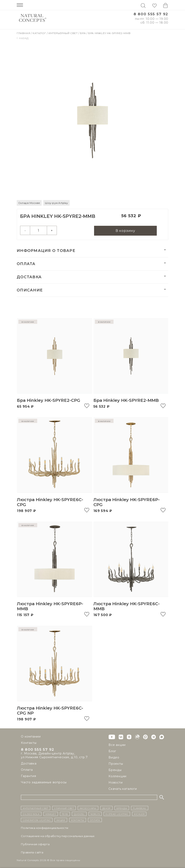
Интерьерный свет (63, 33)
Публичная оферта (35, 844)
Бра (83, 33)
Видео (114, 757)
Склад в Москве (29, 203)
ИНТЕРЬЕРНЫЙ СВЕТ (36, 808)
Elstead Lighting (117, 814)
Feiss (65, 814)
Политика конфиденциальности (45, 828)
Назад (23, 38)
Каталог (40, 33)
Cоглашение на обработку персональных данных (58, 836)
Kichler (139, 814)
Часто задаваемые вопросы (44, 783)
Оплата (26, 264)
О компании (31, 737)
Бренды (115, 770)
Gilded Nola (31, 814)
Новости (116, 782)
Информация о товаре (46, 251)
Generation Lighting (37, 820)
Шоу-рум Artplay (56, 203)
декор (107, 808)
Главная (24, 33)
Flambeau (140, 808)
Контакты (29, 743)
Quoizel (79, 814)
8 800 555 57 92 (151, 14)
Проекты (116, 764)
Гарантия (28, 777)
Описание (30, 291)
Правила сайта (32, 852)
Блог (112, 751)
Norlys (95, 814)
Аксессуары (88, 808)
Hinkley (51, 814)
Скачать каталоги (123, 789)
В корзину (125, 231)
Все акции (117, 745)
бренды (122, 808)
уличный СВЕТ (64, 808)
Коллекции (117, 776)
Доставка (29, 278)
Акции (61, 820)
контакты (78, 820)
